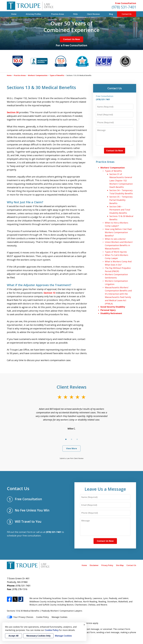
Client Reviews (93, 14)
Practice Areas (58, 14)
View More (71, 448)
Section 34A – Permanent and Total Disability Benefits (120, 210)
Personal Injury (108, 310)
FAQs (75, 14)
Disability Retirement (111, 313)
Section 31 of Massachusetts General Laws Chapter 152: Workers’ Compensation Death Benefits (121, 181)
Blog (111, 14)
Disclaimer (94, 565)
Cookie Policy (42, 617)
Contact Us (127, 14)
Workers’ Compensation (38, 75)
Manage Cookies (59, 617)
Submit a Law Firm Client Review (72, 458)
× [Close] (84, 625)
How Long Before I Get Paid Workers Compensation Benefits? (118, 232)
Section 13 (49, 293)
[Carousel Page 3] (77, 439)
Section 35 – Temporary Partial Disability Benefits (121, 200)
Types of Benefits (57, 75)
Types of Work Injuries (116, 252)
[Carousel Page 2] (71, 439)
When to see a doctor (115, 239)
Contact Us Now (71, 39)
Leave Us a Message (105, 489)
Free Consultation (126, 3)
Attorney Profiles (34, 14)
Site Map (120, 565)
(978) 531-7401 (124, 7)
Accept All (13, 636)
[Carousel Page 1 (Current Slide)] (66, 439)
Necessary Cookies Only (38, 636)
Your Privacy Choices (20, 617)
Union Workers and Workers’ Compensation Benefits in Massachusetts (119, 245)
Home (14, 14)
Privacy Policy (107, 565)
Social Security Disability (113, 307)
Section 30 (13, 112)
